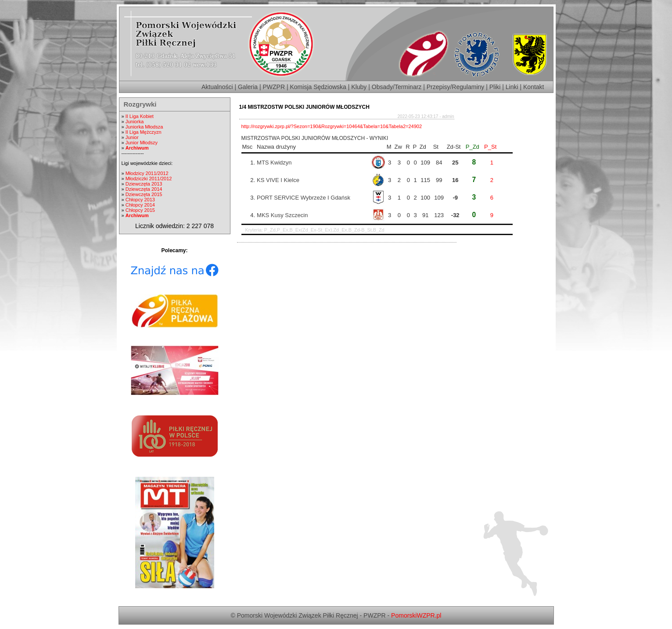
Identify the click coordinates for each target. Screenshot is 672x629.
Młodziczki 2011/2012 (149, 179)
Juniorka (135, 122)
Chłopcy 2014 (140, 205)
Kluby (359, 87)
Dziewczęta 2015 (144, 194)
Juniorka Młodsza (144, 127)
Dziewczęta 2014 (144, 189)
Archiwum (137, 148)
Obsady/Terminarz (397, 87)
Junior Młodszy (142, 143)
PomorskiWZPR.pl (416, 615)
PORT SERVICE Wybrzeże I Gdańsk (304, 198)
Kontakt (534, 87)
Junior (132, 137)
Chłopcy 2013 (140, 200)
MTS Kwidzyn (274, 163)
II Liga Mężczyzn (144, 132)
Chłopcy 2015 (140, 210)
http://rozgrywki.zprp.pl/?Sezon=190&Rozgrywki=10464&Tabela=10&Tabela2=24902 (332, 126)
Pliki (495, 87)
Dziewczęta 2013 (144, 184)
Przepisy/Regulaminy (456, 87)
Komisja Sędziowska (318, 87)
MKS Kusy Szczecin (282, 215)
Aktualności (217, 87)
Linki (512, 87)
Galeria (248, 87)
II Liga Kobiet (140, 116)
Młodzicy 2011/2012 (147, 173)
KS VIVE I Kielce (278, 180)
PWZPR (274, 87)
